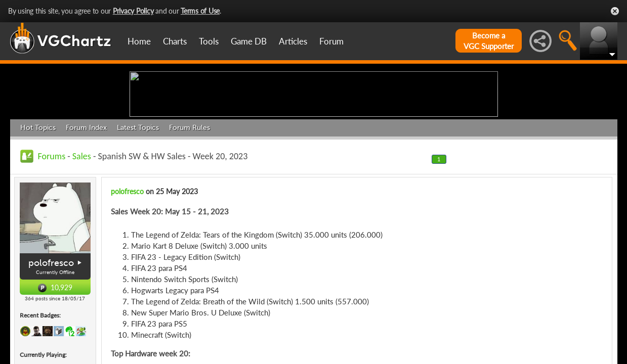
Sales (82, 235)
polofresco (51, 341)
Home (139, 41)
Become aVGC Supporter (489, 41)
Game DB (249, 41)
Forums (52, 235)
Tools (209, 41)
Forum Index (86, 206)
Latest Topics (138, 206)
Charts (175, 41)
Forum (331, 41)
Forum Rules (190, 206)
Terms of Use (200, 11)
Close (615, 11)
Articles (293, 41)
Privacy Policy (133, 11)
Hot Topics (38, 206)
